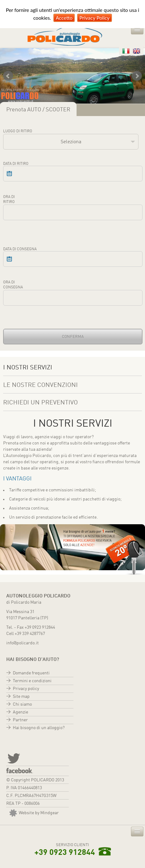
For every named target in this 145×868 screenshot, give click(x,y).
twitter (13, 758)
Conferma (73, 337)
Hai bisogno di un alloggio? (39, 728)
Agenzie (20, 712)
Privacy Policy (95, 18)
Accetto (64, 18)
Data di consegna (20, 249)
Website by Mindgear (34, 813)
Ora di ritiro (9, 200)
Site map (21, 697)
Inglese (137, 51)
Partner (20, 720)
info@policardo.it (22, 643)
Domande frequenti (31, 673)
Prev (8, 76)
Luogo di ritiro (18, 131)
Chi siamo (22, 704)
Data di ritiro (16, 164)
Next (137, 76)
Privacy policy (26, 689)
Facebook (20, 771)
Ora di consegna (13, 285)
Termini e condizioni (32, 681)
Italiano (126, 51)
